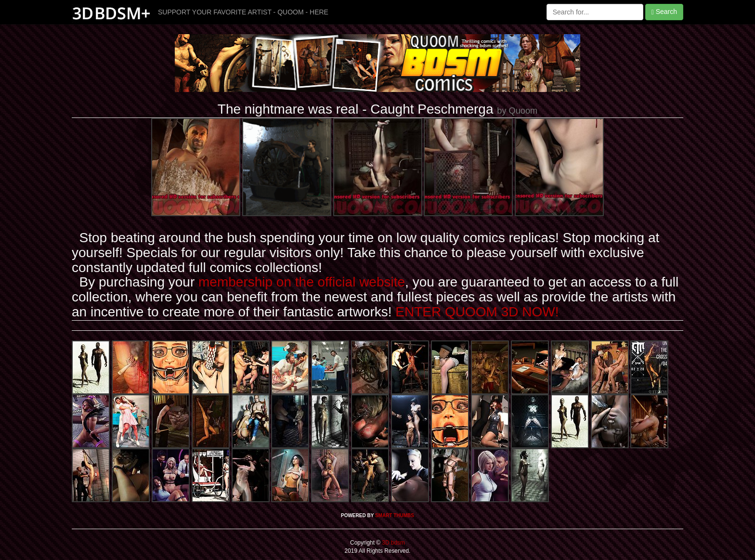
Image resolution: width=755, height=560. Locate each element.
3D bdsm (393, 543)
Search (664, 12)
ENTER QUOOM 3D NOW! (477, 312)
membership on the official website (302, 282)
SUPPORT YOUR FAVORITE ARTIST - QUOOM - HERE (243, 12)
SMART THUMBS (395, 515)
